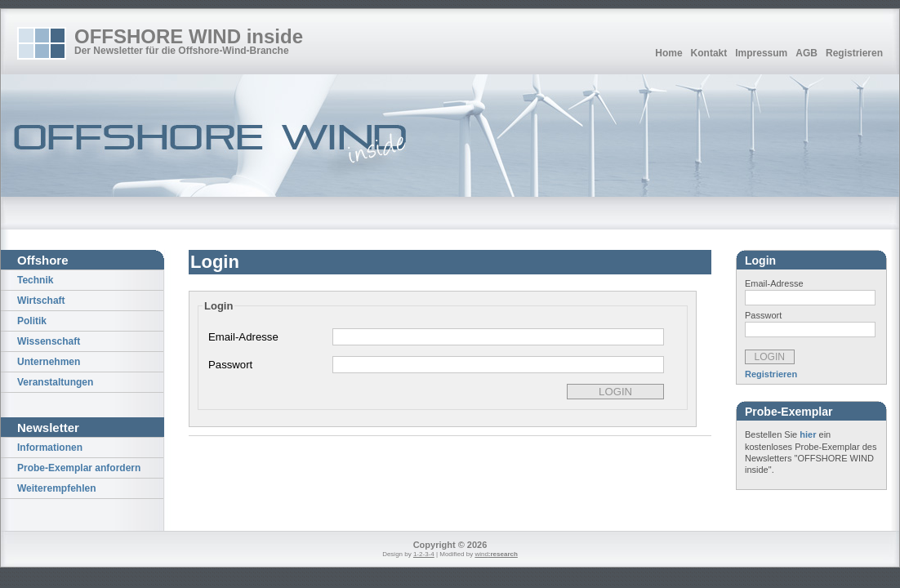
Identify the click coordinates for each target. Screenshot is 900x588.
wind (496, 554)
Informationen (50, 448)
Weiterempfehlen (56, 488)
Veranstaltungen (55, 382)
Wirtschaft (41, 301)
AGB (806, 53)
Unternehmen (49, 362)
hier (808, 434)
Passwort (230, 365)
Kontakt (709, 53)
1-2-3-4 (424, 554)
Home (668, 53)
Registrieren (854, 53)
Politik (32, 321)
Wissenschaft (49, 341)
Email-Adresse (243, 337)
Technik (35, 280)
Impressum (761, 53)
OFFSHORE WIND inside (189, 36)
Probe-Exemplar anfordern (79, 468)
